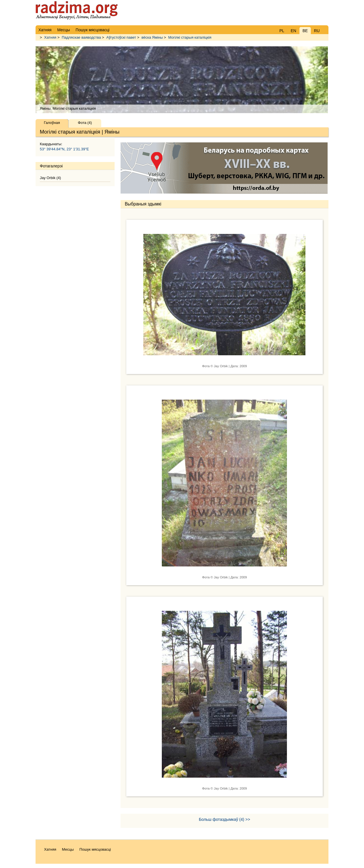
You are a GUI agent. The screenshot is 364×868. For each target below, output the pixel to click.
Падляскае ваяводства (81, 37)
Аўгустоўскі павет (121, 37)
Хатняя (50, 37)
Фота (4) (85, 123)
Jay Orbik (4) (50, 178)
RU (317, 31)
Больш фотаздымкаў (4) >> (224, 819)
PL (282, 31)
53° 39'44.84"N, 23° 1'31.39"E (64, 149)
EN (293, 31)
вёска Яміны (152, 37)
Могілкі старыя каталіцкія (190, 37)
